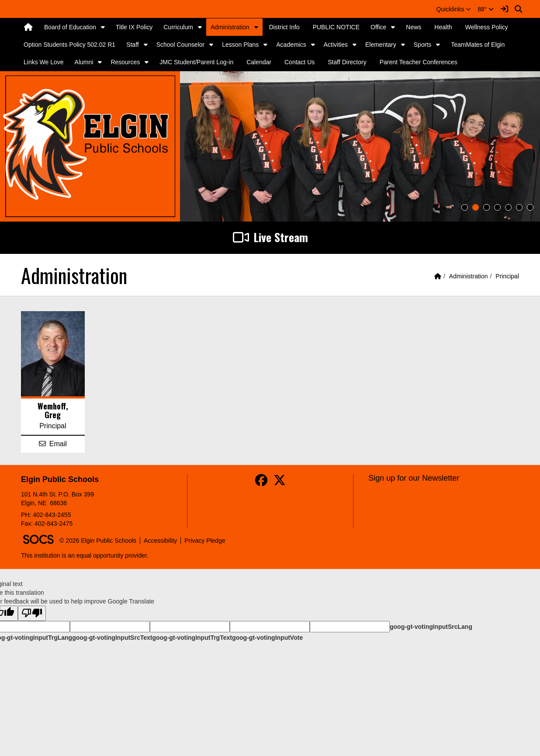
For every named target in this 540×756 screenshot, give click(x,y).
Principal (507, 276)
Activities (336, 45)
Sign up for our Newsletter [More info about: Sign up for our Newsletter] (414, 478)
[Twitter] (280, 482)
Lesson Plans (240, 45)
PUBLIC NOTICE (336, 27)
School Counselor (181, 45)
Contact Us (299, 62)
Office (378, 27)
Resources (125, 62)
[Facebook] (261, 482)
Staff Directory (347, 62)
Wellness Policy (487, 27)
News (414, 27)
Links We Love (44, 62)
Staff (133, 45)
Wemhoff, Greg (53, 410)
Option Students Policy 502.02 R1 (69, 45)
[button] (454, 9)
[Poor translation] (32, 613)
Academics (291, 45)
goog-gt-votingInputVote (267, 638)
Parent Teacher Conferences (419, 62)
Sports (422, 45)
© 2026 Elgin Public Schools (98, 541)
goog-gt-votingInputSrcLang (431, 627)
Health (443, 27)
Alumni (84, 62)
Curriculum (178, 27)
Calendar (259, 62)
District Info (284, 27)
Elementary (381, 45)
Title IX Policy (134, 27)
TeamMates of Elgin (478, 45)
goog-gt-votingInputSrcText (112, 638)
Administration (230, 27)
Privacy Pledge (205, 541)
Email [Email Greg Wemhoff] (58, 444)
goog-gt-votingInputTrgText (192, 638)
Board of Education (70, 27)
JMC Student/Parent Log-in (196, 62)
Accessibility (160, 541)
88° (486, 9)
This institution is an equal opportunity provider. (85, 555)
